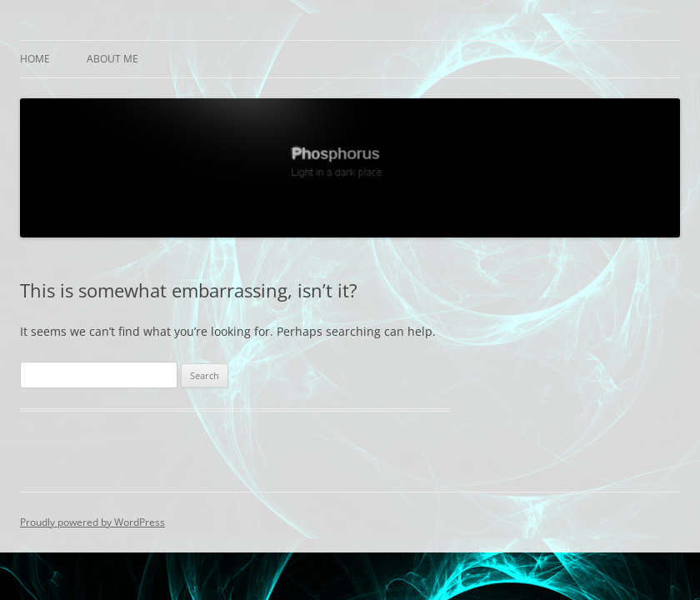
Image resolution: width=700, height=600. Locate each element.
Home (35, 59)
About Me (112, 59)
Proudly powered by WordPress (92, 522)
